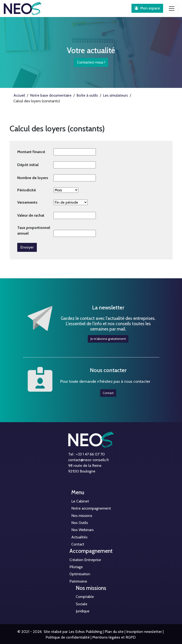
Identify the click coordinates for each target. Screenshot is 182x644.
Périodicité (27, 190)
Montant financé (31, 152)
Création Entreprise (85, 560)
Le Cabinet (80, 501)
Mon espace (147, 8)
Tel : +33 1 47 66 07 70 (87, 454)
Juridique (83, 611)
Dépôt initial (28, 165)
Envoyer (27, 247)
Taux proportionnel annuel (34, 230)
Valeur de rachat (31, 215)
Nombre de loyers (33, 178)
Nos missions (82, 516)
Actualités (79, 537)
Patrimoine (78, 581)
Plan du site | (115, 632)
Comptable (85, 597)
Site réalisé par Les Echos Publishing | (73, 632)
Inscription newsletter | (145, 632)
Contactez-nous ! (91, 62)
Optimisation (80, 574)
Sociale (82, 604)
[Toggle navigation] (172, 9)
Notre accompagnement (91, 508)
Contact (101, 388)
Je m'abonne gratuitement (101, 332)
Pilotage (76, 567)
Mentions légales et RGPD (114, 637)
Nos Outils (80, 523)
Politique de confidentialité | (68, 637)
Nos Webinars (83, 530)
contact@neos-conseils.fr (89, 460)
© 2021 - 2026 (30, 632)
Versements (27, 202)
